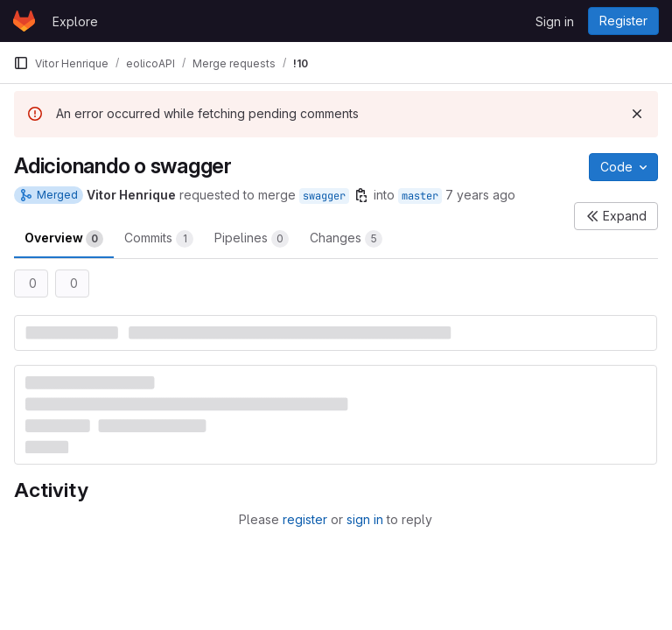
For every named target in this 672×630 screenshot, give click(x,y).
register (305, 519)
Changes (346, 239)
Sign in (555, 21)
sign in (365, 519)
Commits (159, 239)
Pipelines (252, 239)
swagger (324, 196)
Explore (75, 21)
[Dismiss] (637, 114)
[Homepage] (24, 21)
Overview (64, 239)
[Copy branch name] (361, 195)
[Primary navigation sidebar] (21, 63)
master (420, 196)
